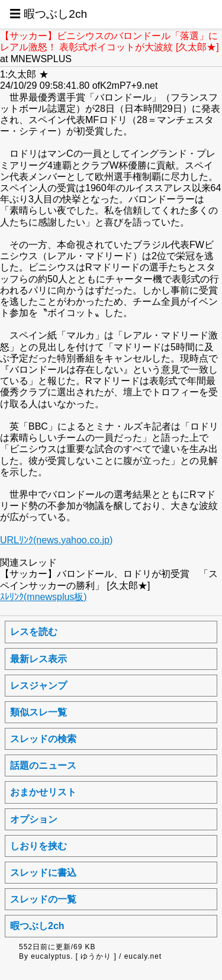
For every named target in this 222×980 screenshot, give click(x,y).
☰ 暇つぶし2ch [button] (48, 14)
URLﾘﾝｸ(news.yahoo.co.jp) (56, 540)
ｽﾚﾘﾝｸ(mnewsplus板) (44, 597)
